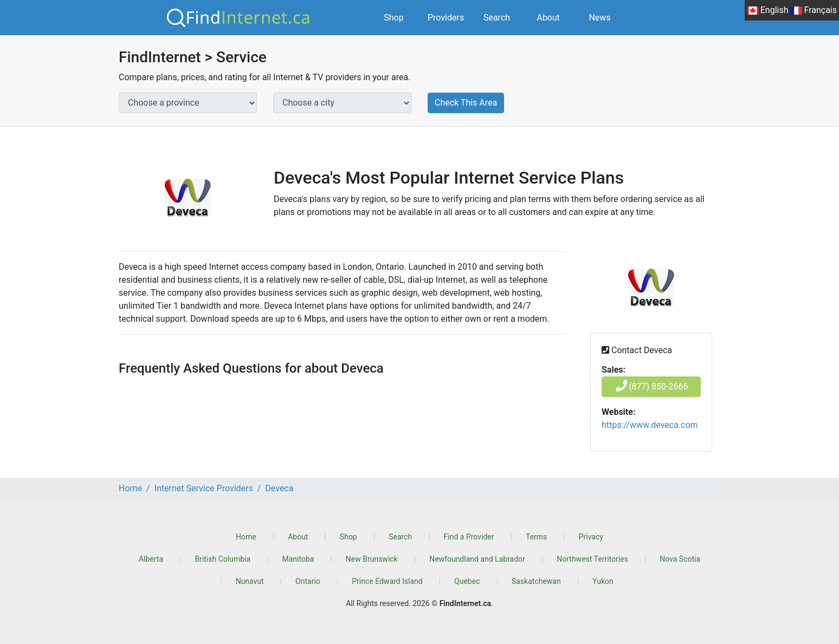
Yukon (603, 581)
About (548, 18)
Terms (536, 537)
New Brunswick (372, 559)
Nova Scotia (680, 559)
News (599, 18)
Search (497, 18)
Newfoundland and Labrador (477, 559)
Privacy (591, 537)
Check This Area (466, 103)
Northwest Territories (592, 559)
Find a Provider (469, 537)
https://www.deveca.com (650, 425)
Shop (393, 18)
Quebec (467, 581)
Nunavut (250, 581)
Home (246, 537)
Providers (446, 18)
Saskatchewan (536, 581)
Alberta (151, 559)
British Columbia (222, 559)
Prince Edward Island (387, 581)
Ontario (308, 581)
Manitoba (298, 559)
